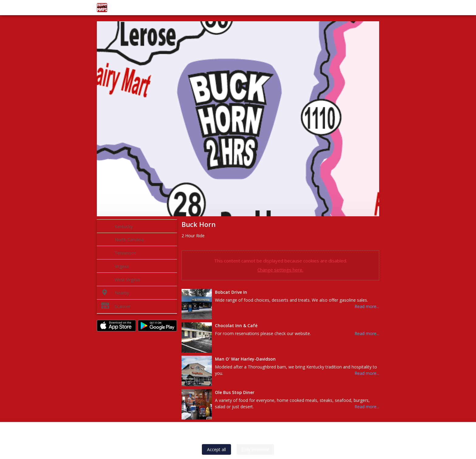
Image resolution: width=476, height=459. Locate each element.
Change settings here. (280, 270)
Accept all (216, 449)
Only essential (255, 449)
